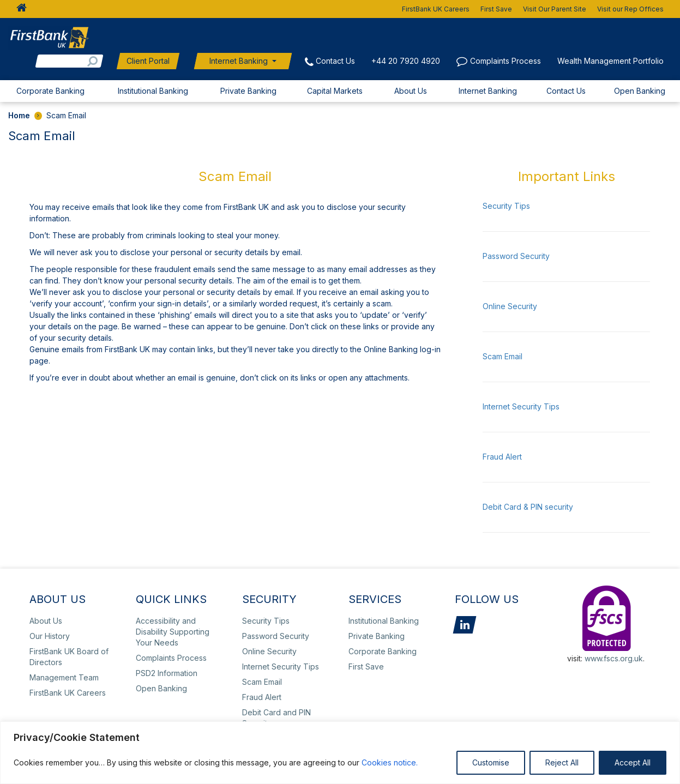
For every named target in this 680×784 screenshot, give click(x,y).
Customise (491, 762)
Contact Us (335, 61)
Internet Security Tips (521, 406)
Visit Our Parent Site (555, 9)
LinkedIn (465, 625)
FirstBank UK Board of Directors (69, 657)
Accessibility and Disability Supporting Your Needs (173, 632)
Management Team (64, 677)
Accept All (633, 762)
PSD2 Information (167, 673)
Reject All (562, 762)
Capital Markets (335, 91)
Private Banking (248, 91)
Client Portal (148, 61)
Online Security (510, 306)
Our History (50, 636)
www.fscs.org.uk (614, 658)
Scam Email (503, 356)
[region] (340, 753)
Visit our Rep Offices (630, 9)
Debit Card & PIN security (528, 507)
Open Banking (640, 91)
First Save (496, 9)
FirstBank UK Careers (436, 9)
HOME (18, 9)
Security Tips (506, 206)
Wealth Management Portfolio (610, 61)
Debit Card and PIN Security (276, 718)
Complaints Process (506, 61)
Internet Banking (239, 61)
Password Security (516, 256)
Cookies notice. (390, 762)
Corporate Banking (50, 91)
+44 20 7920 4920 (406, 61)
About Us (411, 91)
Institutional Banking (153, 91)
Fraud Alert (502, 457)
